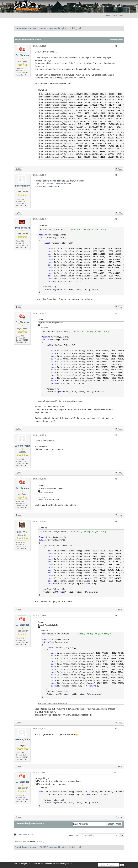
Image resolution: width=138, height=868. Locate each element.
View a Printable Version (26, 834)
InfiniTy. (21, 532)
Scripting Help (76, 28)
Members (105, 6)
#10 (116, 773)
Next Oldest (23, 823)
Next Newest (36, 823)
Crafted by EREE (34, 864)
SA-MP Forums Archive (26, 28)
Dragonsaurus (23, 228)
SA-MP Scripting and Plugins (53, 28)
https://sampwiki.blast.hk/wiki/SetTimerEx (54, 184)
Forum (77, 6)
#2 (116, 175)
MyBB (25, 864)
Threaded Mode (116, 40)
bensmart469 (22, 186)
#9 (116, 729)
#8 (116, 616)
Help (118, 6)
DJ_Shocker (22, 55)
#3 (116, 219)
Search (90, 6)
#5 (116, 435)
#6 (116, 479)
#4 (116, 313)
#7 (116, 521)
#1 (116, 46)
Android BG (48, 864)
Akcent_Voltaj (23, 446)
